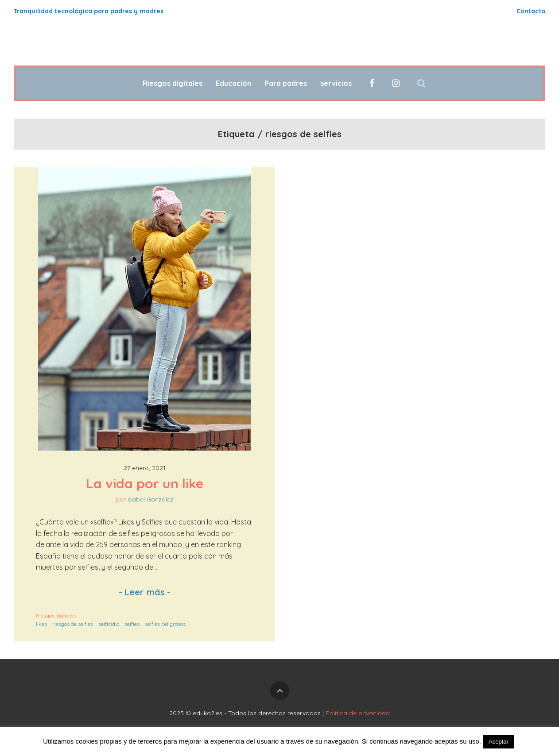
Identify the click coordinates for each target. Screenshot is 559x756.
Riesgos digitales (173, 83)
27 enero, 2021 (145, 468)
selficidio (109, 624)
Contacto (531, 11)
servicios (336, 83)
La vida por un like (145, 483)
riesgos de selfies (73, 624)
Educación (233, 83)
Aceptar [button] (499, 742)
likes (41, 624)
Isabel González (151, 499)
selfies (132, 624)
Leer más (145, 592)
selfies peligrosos (165, 624)
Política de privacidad (358, 713)
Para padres (286, 83)
